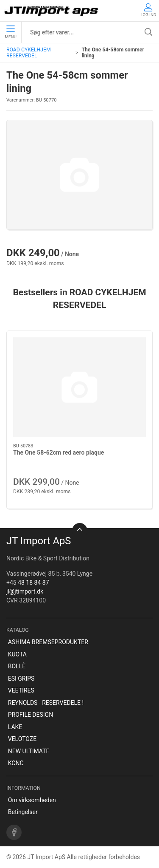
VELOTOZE (22, 739)
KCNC (16, 763)
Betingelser (23, 812)
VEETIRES (21, 690)
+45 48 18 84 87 (28, 582)
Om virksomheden (32, 800)
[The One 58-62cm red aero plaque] (79, 387)
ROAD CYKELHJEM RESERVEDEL (29, 53)
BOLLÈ (17, 666)
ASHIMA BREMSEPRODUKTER (48, 642)
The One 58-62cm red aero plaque (59, 452)
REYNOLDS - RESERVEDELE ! (46, 703)
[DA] (52, 11)
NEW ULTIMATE (29, 751)
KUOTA (17, 654)
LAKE (15, 727)
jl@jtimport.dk (25, 591)
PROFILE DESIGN (31, 715)
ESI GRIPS (21, 679)
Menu (10, 32)
